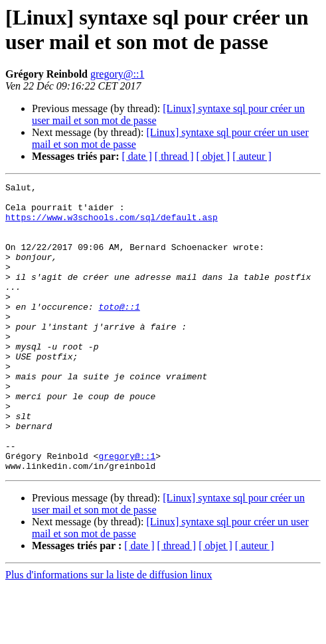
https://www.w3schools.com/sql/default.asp (112, 225)
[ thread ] (174, 156)
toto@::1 (119, 332)
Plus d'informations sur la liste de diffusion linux (109, 632)
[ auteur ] (252, 156)
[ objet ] (213, 156)
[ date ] (137, 156)
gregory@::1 (117, 74)
